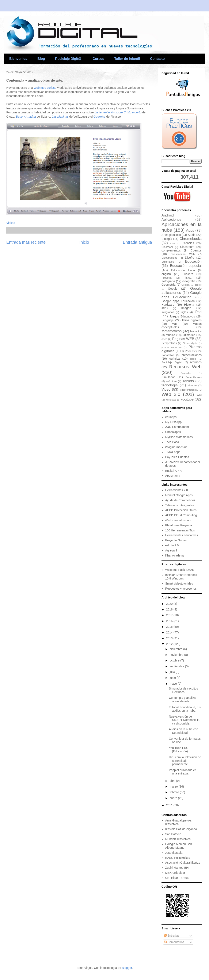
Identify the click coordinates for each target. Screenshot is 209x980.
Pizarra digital (190, 343)
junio (173, 678)
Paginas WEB (183, 339)
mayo (174, 684)
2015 (170, 627)
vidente (192, 386)
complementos (171, 250)
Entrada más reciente (26, 242)
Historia (189, 305)
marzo (174, 786)
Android (168, 215)
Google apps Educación (178, 301)
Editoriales (168, 262)
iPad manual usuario (179, 520)
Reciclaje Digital (172, 362)
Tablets (188, 381)
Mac (175, 324)
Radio (193, 359)
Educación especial (186, 266)
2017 (170, 615)
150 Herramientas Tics (180, 530)
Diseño (190, 258)
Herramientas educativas (182, 535)
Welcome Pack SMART (181, 570)
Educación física (183, 270)
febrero (175, 792)
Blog (41, 59)
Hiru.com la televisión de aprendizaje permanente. (185, 761)
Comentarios (174, 942)
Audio (192, 235)
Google (173, 289)
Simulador (168, 377)
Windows (171, 400)
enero (174, 798)
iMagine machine (176, 447)
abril (173, 781)
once (164, 339)
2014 (170, 632)
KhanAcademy (175, 555)
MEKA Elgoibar (175, 873)
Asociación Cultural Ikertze (183, 863)
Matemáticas (172, 331)
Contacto (157, 59)
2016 (170, 621)
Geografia (189, 281)
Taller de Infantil (127, 59)
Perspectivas (169, 343)
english (166, 274)
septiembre (177, 666)
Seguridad (186, 373)
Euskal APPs (174, 471)
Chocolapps (173, 432)
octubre (175, 660)
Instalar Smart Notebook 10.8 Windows (181, 577)
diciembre (176, 649)
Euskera (188, 274)
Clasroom (167, 247)
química (174, 359)
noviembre (177, 655)
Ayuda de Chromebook (180, 500)
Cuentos (196, 250)
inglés (184, 312)
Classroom (187, 247)
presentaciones (192, 355)
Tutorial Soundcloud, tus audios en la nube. (185, 709)
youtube (187, 399)
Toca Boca (172, 442)
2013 (170, 638)
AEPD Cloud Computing (181, 515)
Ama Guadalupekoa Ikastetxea (178, 822)
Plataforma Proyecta (179, 525)
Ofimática (189, 335)
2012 (170, 644)
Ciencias (188, 243)
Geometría (168, 285)
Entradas (172, 936)
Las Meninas (60, 117)
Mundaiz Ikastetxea (178, 839)
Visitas (11, 223)
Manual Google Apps (179, 495)
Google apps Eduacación (182, 295)
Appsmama (173, 476)
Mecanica (196, 331)
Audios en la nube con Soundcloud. (184, 731)
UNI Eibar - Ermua (177, 878)
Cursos (98, 59)
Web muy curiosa (45, 88)
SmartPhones (194, 377)
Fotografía (168, 281)
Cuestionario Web (183, 254)
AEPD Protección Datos (181, 510)
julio (173, 672)
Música (170, 335)
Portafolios (168, 355)
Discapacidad (170, 258)
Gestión (185, 285)
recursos (196, 362)
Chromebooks (191, 239)
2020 (170, 604)
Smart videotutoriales (179, 583)
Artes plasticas (171, 235)
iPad (198, 312)
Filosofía (167, 278)
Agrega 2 (171, 550)
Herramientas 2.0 (177, 490)
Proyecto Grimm (176, 540)
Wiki (199, 395)
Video (166, 389)
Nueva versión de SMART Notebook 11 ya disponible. (184, 720)
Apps (190, 231)
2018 (170, 609)
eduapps (171, 417)
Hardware (168, 305)
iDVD (165, 308)
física (188, 278)
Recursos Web (185, 367)
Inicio (84, 242)
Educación (193, 261)
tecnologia (170, 385)
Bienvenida (18, 59)
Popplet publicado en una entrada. (183, 772)
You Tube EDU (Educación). (179, 750)
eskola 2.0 (172, 545)
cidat (173, 243)
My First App (174, 422)
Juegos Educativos (182, 316)
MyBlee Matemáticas (179, 437)
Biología (167, 239)
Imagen (186, 308)
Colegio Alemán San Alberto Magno (179, 846)
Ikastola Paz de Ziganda (181, 829)
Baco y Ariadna (26, 117)
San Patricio (173, 834)
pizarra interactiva (172, 347)
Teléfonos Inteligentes (180, 505)
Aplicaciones (171, 220)
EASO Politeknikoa (178, 858)
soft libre (171, 381)
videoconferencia (189, 390)
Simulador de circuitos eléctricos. (183, 690)
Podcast (190, 351)
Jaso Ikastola (174, 853)
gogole (198, 285)
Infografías (168, 312)
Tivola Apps (173, 452)
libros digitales (192, 320)
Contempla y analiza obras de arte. (182, 700)
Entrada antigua (137, 242)
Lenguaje (168, 320)
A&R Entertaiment (177, 427)
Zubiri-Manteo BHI (177, 868)
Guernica (100, 117)
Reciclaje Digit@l (69, 59)
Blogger (127, 968)
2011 (170, 805)
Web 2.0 (171, 394)
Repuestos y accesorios (181, 589)
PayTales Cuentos (177, 457)
